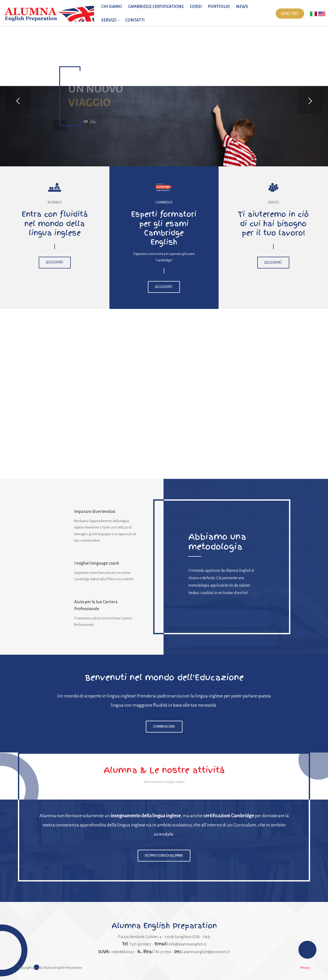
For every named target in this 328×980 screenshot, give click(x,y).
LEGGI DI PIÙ (55, 263)
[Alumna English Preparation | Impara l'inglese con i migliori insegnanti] (49, 14)
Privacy (305, 968)
